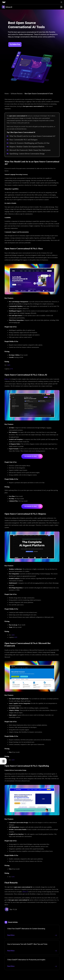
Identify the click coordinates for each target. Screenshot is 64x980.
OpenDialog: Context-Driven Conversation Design (27, 154)
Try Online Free (15, 44)
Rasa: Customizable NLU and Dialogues (23, 140)
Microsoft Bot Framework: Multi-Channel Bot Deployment (30, 150)
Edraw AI (7, 379)
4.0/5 (9, 365)
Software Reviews (17, 94)
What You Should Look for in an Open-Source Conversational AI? (32, 136)
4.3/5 (13, 877)
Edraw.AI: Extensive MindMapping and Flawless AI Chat (29, 143)
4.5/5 (16, 637)
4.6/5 (13, 635)
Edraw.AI (25, 892)
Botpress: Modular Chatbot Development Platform (27, 147)
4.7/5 (11, 369)
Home (7, 94)
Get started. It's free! (33, 456)
